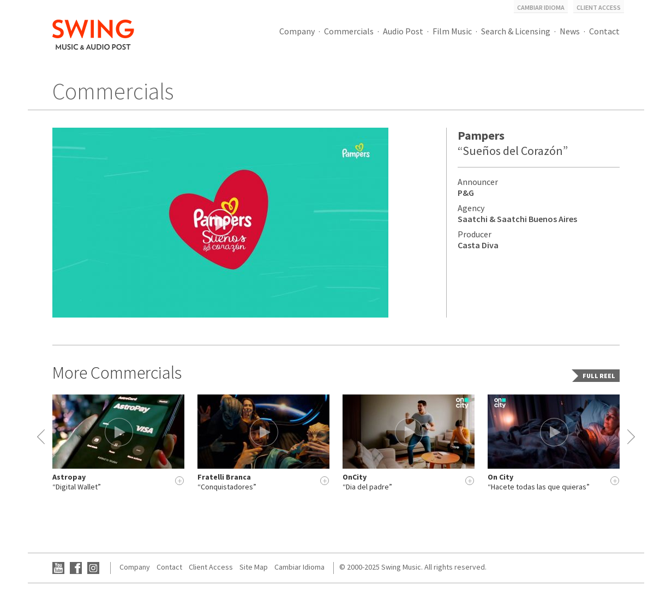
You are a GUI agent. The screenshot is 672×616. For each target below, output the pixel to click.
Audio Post (403, 31)
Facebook (76, 568)
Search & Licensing (516, 31)
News (570, 31)
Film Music (452, 31)
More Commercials (117, 373)
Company (297, 31)
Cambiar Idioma (541, 7)
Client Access (599, 7)
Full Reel (599, 376)
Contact (604, 31)
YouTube (58, 568)
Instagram (93, 568)
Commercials (349, 31)
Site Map (254, 567)
